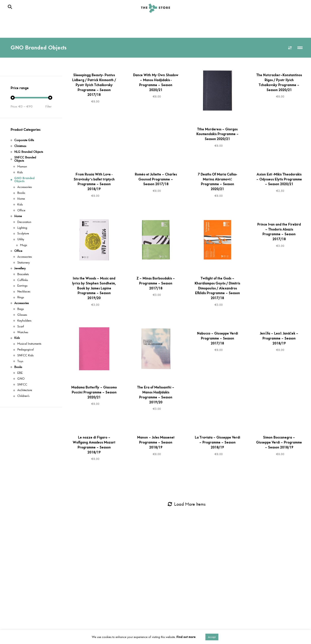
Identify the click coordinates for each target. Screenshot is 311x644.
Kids (167, 31)
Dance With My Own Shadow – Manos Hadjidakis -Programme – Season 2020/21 (156, 82)
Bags (21, 309)
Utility (21, 239)
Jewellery (52, 31)
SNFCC (22, 385)
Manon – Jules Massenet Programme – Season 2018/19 (156, 442)
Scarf (21, 327)
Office (275, 21)
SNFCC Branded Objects (28, 21)
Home (254, 21)
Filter (48, 107)
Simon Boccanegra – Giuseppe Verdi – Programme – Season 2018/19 (279, 442)
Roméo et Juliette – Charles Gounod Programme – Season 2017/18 (156, 179)
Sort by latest (290, 48)
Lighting (22, 228)
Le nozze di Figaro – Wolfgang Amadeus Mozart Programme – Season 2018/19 (94, 445)
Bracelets (23, 274)
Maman (22, 167)
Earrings (22, 286)
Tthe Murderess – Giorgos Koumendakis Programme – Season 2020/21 (217, 134)
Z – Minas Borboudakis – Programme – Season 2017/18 (156, 283)
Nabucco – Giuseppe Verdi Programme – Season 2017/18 (217, 338)
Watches (23, 332)
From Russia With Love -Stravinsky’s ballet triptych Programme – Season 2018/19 (94, 182)
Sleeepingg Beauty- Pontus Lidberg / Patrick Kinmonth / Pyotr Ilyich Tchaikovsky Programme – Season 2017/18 (94, 85)
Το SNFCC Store (248, 8)
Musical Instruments (29, 344)
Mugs (24, 245)
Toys (20, 361)
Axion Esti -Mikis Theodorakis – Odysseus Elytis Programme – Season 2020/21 (279, 179)
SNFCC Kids (25, 356)
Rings (21, 298)
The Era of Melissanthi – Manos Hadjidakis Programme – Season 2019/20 (156, 395)
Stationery (24, 263)
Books (216, 31)
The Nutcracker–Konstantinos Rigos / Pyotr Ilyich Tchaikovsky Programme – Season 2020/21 (279, 82)
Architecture (25, 390)
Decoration (24, 222)
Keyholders (24, 321)
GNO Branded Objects (127, 21)
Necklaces (24, 292)
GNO (21, 379)
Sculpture (23, 234)
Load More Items (187, 504)
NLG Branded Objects (220, 21)
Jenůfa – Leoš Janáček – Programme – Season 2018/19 (279, 338)
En (294, 8)
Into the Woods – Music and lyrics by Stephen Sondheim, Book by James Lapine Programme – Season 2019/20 (94, 288)
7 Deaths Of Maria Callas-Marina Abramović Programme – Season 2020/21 (217, 182)
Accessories (116, 31)
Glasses (22, 315)
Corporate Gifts (21, 31)
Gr (301, 8)
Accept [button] (212, 637)
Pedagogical (25, 350)
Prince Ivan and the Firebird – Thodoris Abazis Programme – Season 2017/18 (279, 232)
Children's (23, 396)
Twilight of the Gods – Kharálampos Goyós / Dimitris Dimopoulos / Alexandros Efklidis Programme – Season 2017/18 (217, 288)
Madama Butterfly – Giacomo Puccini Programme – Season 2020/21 (94, 392)
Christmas (20, 146)
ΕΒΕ (20, 373)
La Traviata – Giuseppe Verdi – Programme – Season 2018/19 (217, 442)
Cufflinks (23, 280)
